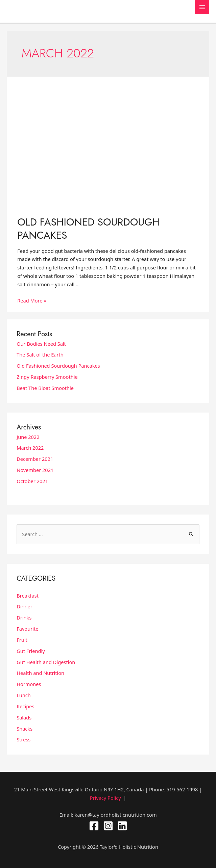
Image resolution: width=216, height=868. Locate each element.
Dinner (25, 606)
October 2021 (32, 481)
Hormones (29, 684)
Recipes (25, 706)
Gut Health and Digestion (46, 662)
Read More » (32, 300)
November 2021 (35, 470)
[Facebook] (94, 826)
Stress (23, 739)
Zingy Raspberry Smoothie (47, 377)
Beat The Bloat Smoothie (45, 388)
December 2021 (35, 459)
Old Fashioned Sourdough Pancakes (88, 229)
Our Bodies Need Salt (41, 344)
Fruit (22, 640)
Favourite (27, 629)
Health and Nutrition (40, 673)
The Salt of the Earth (40, 354)
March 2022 (30, 448)
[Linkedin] (122, 826)
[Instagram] (108, 826)
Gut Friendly (31, 651)
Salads (24, 717)
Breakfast (28, 596)
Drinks (24, 617)
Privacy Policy (105, 798)
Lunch (24, 695)
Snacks (25, 729)
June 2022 (28, 437)
